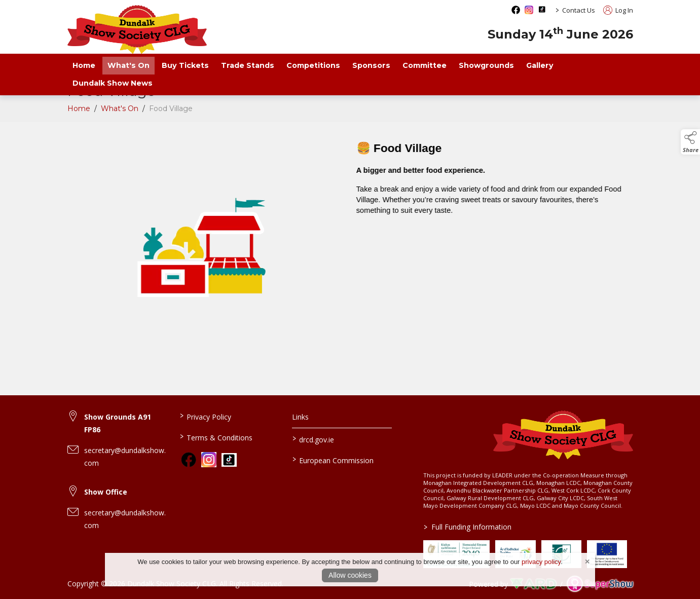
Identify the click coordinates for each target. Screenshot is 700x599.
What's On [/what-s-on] (128, 65)
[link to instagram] (209, 460)
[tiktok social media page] (542, 9)
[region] (350, 247)
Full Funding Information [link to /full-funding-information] (468, 527)
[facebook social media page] (516, 10)
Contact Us (579, 10)
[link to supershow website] (600, 584)
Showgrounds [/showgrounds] (486, 65)
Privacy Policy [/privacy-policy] (206, 416)
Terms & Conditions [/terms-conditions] (216, 437)
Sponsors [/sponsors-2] (371, 65)
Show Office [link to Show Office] (106, 492)
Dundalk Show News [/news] (113, 83)
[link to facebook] (189, 460)
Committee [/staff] (425, 65)
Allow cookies (350, 575)
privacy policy (541, 562)
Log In (618, 10)
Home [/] (84, 65)
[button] (690, 142)
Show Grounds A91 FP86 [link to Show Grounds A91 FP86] (118, 423)
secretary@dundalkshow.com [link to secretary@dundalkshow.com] (125, 457)
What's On (120, 118)
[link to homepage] (137, 29)
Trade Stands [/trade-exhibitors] (248, 65)
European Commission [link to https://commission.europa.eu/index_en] (333, 460)
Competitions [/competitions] (313, 65)
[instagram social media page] (529, 10)
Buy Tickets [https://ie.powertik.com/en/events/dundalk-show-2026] (185, 65)
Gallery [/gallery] (540, 65)
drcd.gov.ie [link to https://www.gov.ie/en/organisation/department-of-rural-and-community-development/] (313, 439)
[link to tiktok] (229, 460)
